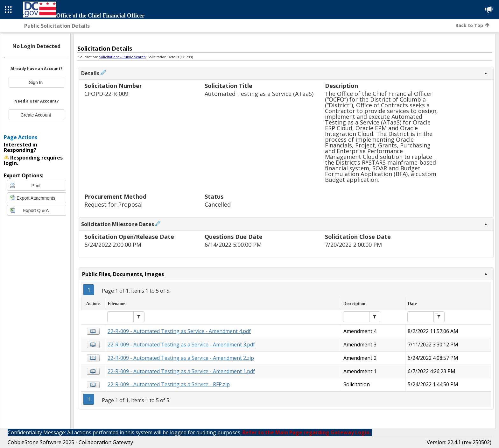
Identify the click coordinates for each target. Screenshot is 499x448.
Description (341, 86)
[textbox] (120, 317)
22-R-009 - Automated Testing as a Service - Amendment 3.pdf (181, 345)
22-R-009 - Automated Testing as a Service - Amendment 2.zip (181, 358)
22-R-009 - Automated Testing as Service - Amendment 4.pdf (179, 331)
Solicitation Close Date (358, 237)
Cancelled (218, 205)
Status (214, 197)
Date (412, 304)
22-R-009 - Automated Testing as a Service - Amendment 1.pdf (181, 371)
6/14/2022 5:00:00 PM (233, 245)
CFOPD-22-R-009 (106, 94)
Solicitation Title (228, 86)
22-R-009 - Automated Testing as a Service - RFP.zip (169, 384)
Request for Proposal (113, 205)
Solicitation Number (113, 86)
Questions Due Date (234, 237)
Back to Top (472, 25)
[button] (139, 317)
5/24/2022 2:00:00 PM (113, 245)
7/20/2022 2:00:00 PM (353, 245)
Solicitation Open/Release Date (129, 237)
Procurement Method (115, 197)
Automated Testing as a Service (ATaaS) (259, 94)
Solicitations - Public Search (122, 57)
